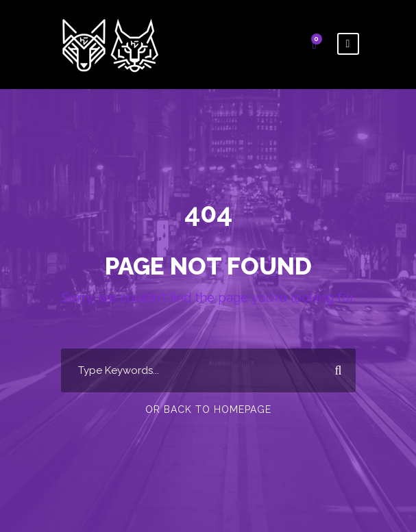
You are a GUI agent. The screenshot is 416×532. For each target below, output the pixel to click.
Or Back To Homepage (208, 409)
